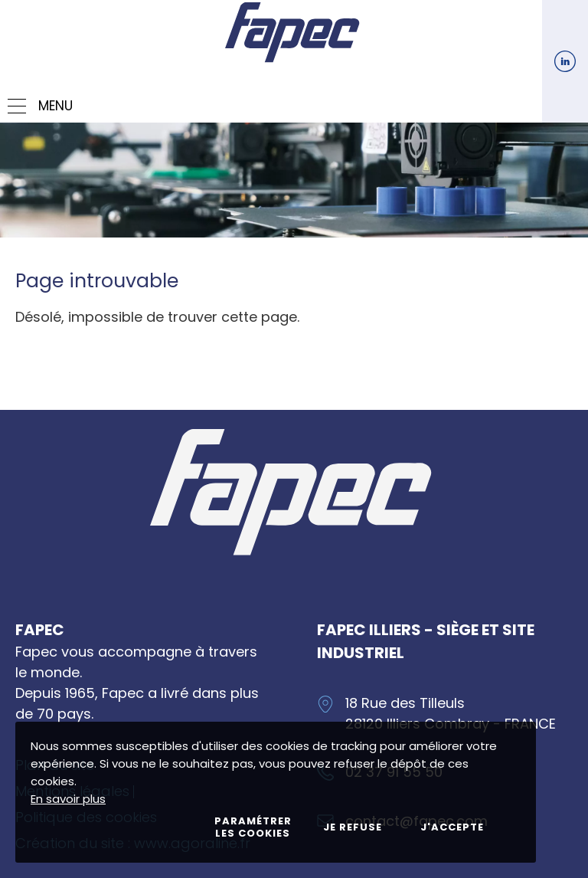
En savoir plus (68, 799)
